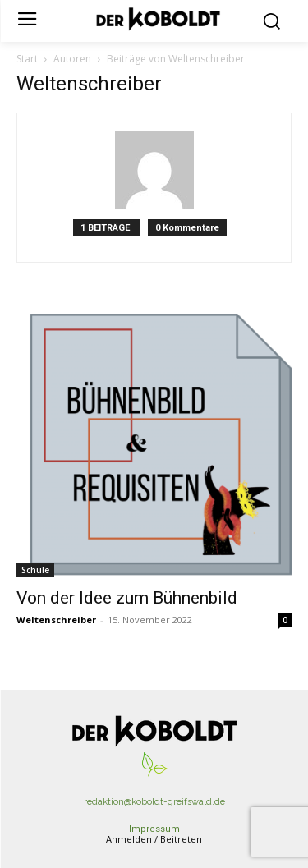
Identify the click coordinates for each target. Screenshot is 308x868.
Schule (35, 570)
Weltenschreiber (56, 620)
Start (27, 59)
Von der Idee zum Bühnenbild (127, 598)
